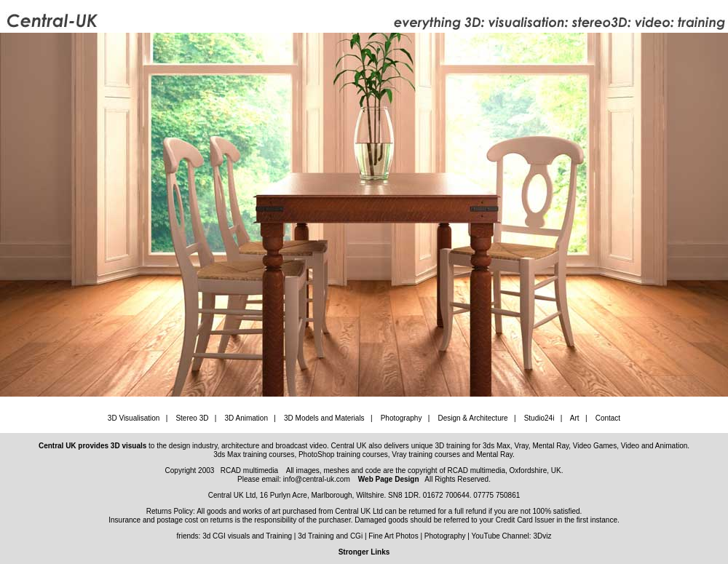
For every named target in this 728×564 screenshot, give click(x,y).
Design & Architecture (472, 418)
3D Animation (246, 418)
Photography (401, 418)
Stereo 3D (192, 418)
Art (575, 418)
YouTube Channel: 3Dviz (512, 536)
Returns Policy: (171, 511)
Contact (608, 418)
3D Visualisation (134, 418)
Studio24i (539, 418)
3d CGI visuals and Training (247, 536)
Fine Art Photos (393, 536)
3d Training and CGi (330, 536)
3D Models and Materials (324, 418)
